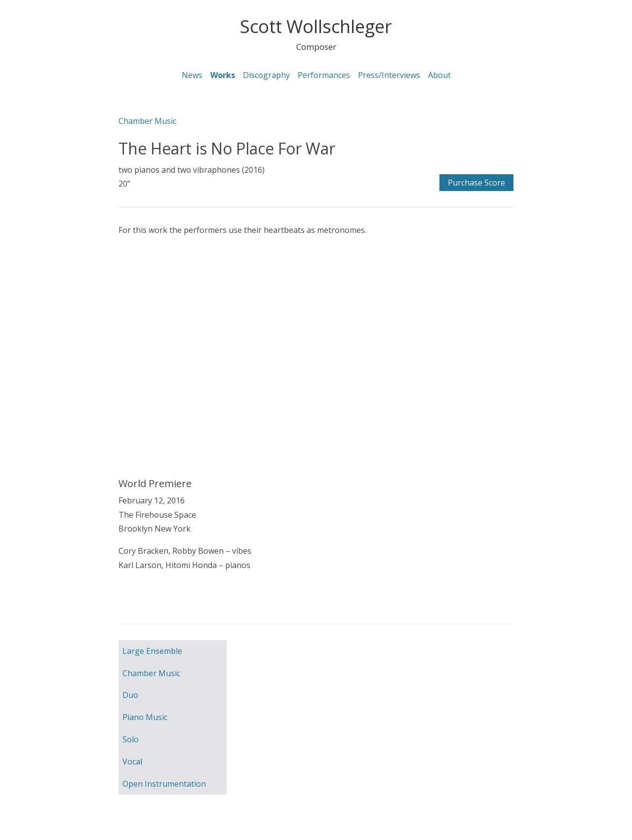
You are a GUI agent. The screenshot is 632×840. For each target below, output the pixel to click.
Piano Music (145, 717)
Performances (324, 75)
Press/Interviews (389, 75)
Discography (266, 75)
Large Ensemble (152, 651)
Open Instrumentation (164, 784)
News (192, 75)
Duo (130, 695)
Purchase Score (476, 183)
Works (223, 75)
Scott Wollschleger (316, 26)
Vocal (132, 762)
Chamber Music (147, 121)
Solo (131, 739)
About (439, 75)
